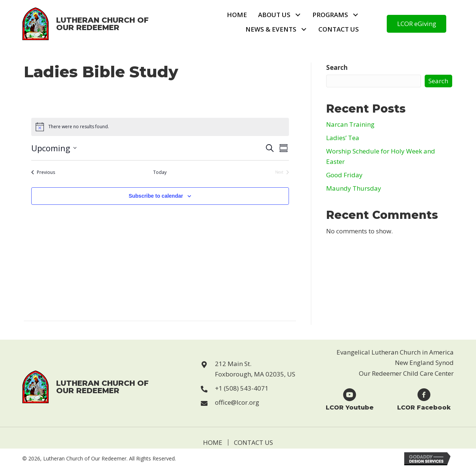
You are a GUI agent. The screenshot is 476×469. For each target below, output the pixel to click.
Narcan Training (350, 124)
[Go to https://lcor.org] (86, 24)
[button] (298, 15)
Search (337, 67)
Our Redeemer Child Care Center (406, 373)
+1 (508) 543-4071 (242, 388)
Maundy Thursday (354, 188)
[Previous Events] (43, 173)
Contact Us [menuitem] (253, 442)
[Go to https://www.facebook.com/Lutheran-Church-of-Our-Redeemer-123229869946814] (424, 399)
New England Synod (424, 363)
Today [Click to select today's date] (160, 172)
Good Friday (344, 175)
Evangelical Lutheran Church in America (395, 352)
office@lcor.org (237, 402)
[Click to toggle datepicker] (54, 148)
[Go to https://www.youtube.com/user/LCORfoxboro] (350, 399)
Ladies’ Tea (343, 138)
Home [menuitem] (213, 442)
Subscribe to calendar (156, 196)
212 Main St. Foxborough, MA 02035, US (255, 369)
